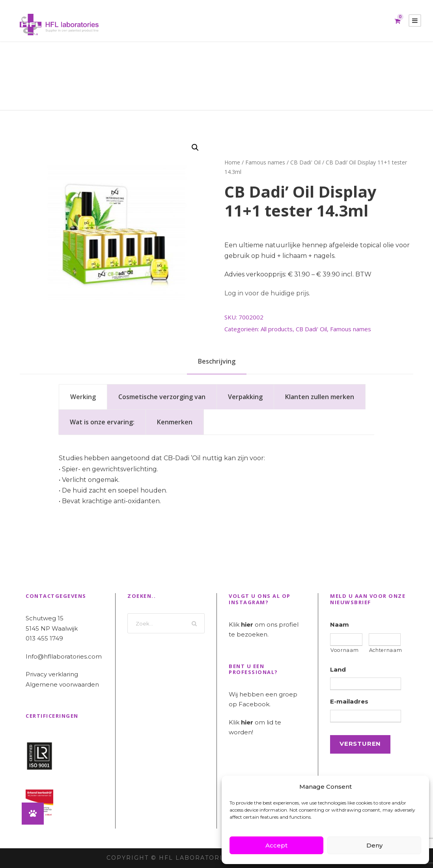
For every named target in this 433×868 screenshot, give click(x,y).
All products (277, 329)
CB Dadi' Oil (305, 162)
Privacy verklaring (52, 674)
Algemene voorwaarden (62, 684)
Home (232, 162)
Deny (374, 845)
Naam (340, 624)
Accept (276, 845)
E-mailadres (349, 701)
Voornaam (344, 650)
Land (338, 669)
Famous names (265, 162)
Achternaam (385, 650)
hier (247, 624)
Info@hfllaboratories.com (64, 656)
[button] (195, 147)
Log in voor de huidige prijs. (267, 293)
